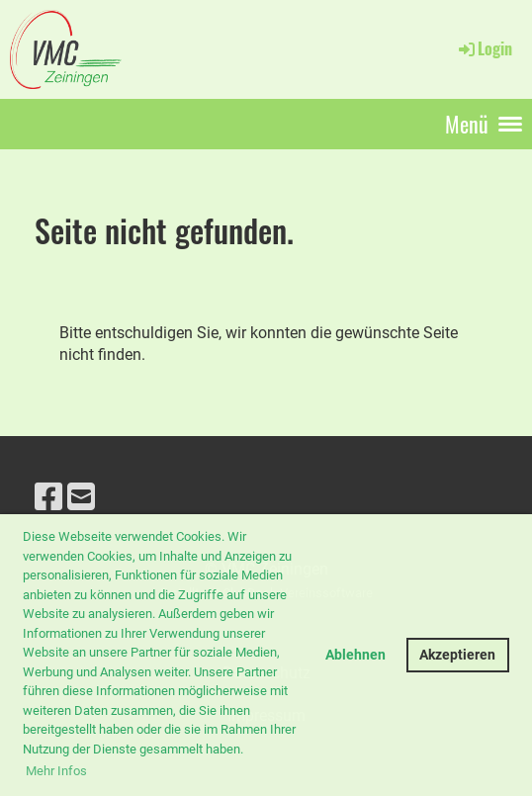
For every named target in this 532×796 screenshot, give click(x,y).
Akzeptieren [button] (457, 655)
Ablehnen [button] (355, 655)
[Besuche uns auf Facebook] (48, 497)
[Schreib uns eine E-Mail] (81, 497)
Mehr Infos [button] (56, 771)
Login (484, 48)
